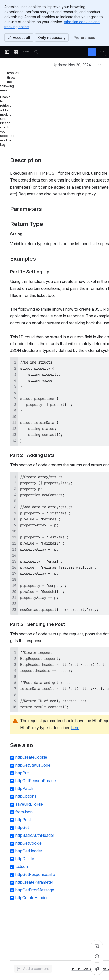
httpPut (22, 773)
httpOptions (26, 796)
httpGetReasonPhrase (36, 781)
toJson (22, 866)
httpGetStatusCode (33, 765)
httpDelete (25, 859)
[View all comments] (97, 946)
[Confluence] (26, 52)
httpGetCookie (29, 843)
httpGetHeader (29, 851)
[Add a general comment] (33, 969)
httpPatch (24, 788)
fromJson (24, 812)
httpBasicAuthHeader (35, 835)
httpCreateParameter (34, 882)
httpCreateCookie (31, 757)
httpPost (23, 820)
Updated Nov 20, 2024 (72, 65)
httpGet (22, 827)
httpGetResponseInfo (35, 874)
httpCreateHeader (32, 898)
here (75, 728)
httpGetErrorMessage (35, 890)
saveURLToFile (29, 804)
